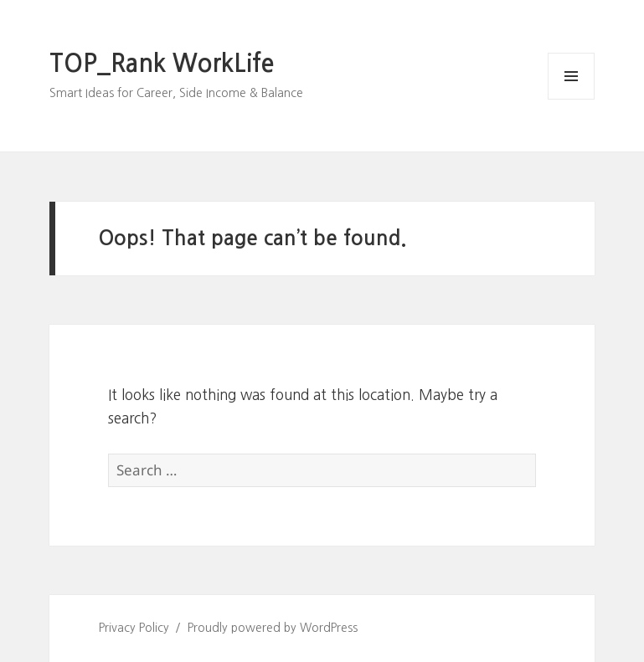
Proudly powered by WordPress (273, 628)
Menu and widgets (572, 99)
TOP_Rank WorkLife (162, 64)
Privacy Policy (134, 628)
